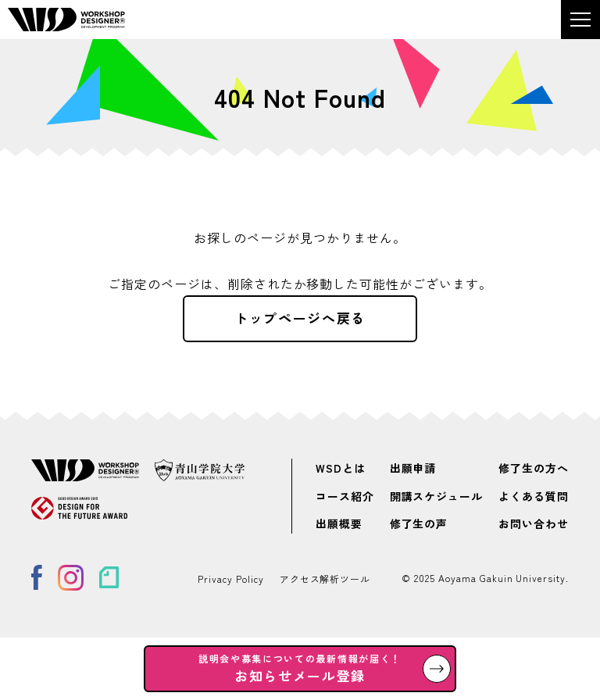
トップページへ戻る (300, 318)
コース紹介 (345, 496)
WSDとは (341, 469)
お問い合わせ (534, 523)
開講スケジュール (437, 496)
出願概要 (339, 523)
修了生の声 (419, 523)
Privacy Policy (230, 579)
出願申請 (413, 469)
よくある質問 (534, 496)
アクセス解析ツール (325, 579)
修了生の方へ (534, 469)
